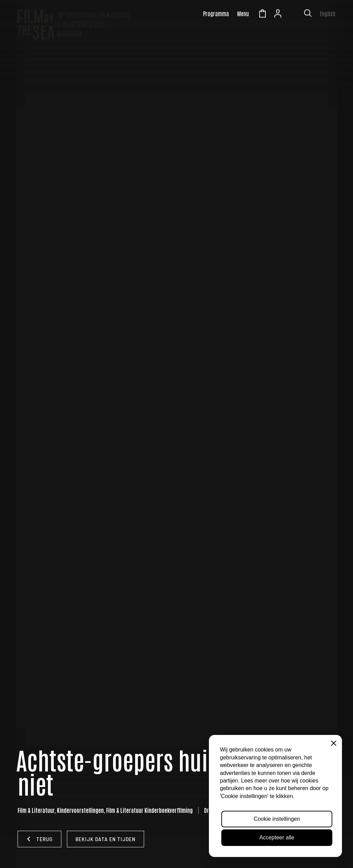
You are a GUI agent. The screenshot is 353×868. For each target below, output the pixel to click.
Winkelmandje (262, 14)
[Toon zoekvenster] (308, 14)
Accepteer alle (277, 837)
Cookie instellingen (277, 819)
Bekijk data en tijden (105, 839)
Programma (216, 13)
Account (278, 14)
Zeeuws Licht (293, 14)
